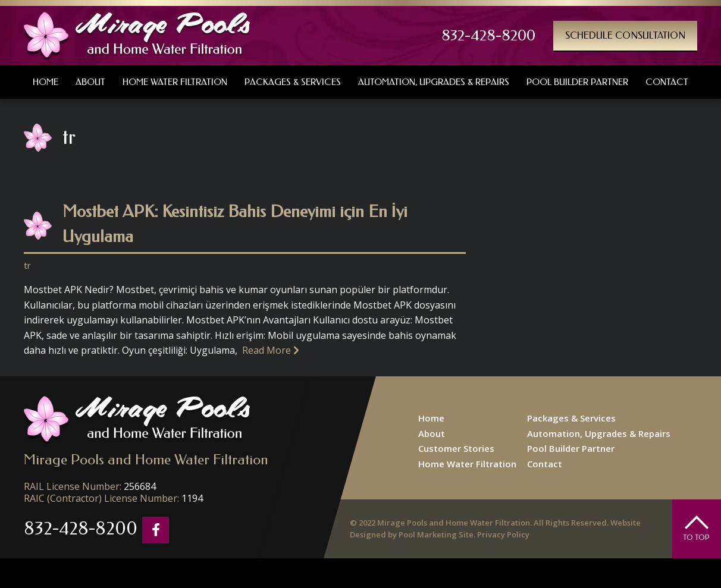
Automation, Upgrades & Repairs (599, 433)
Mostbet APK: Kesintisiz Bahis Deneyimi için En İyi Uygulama (235, 224)
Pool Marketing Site (436, 534)
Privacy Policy (503, 534)
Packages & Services (571, 418)
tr (27, 265)
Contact (545, 464)
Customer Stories (456, 448)
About (432, 433)
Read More (271, 350)
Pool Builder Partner (571, 448)
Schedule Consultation (625, 35)
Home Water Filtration (467, 464)
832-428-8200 (488, 36)
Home (431, 418)
